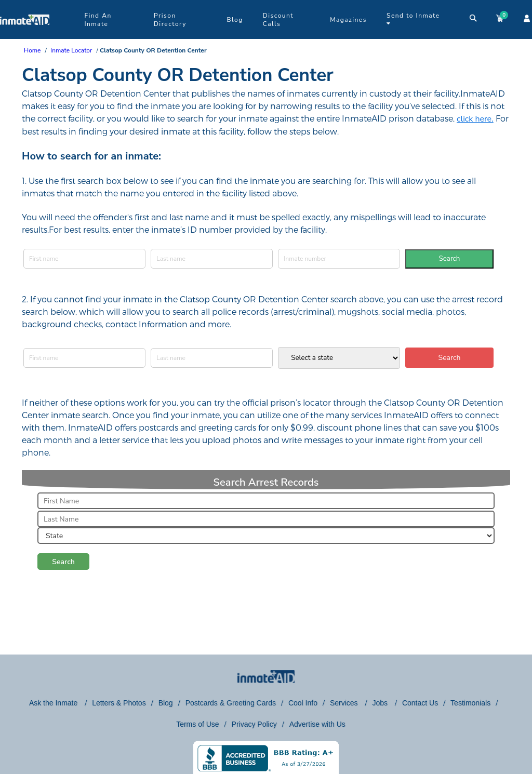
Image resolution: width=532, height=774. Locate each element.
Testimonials (470, 703)
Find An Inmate (98, 20)
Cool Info (303, 703)
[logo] (25, 36)
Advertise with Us (317, 724)
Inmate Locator (71, 50)
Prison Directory (170, 20)
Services (345, 703)
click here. (475, 119)
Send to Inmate (413, 19)
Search (450, 259)
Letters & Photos (119, 703)
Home (32, 50)
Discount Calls (278, 20)
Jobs (381, 703)
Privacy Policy (254, 724)
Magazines (348, 20)
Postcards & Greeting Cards (231, 703)
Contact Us (420, 703)
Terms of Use (197, 724)
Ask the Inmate (54, 703)
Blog (235, 20)
